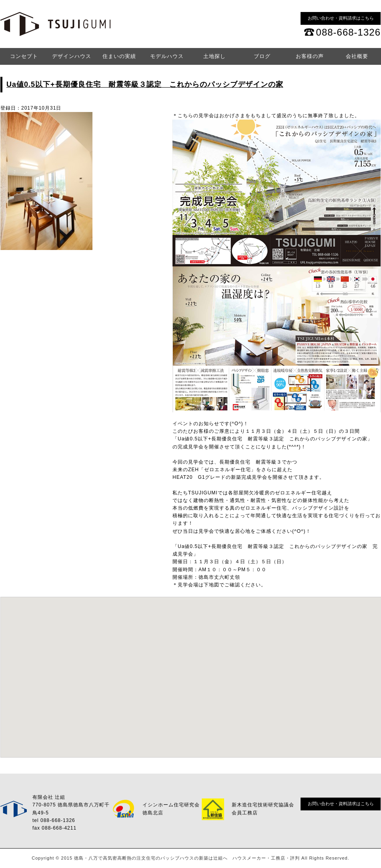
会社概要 (357, 56)
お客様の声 (310, 56)
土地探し (215, 56)
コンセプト (24, 56)
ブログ (262, 56)
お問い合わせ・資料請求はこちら (341, 18)
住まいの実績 (119, 56)
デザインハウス (72, 56)
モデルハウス (167, 56)
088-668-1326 (348, 32)
